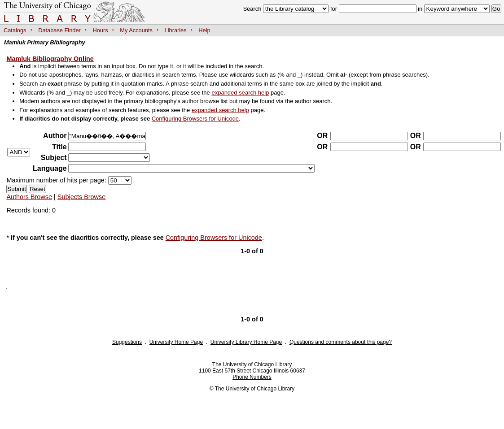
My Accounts (136, 30)
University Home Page (176, 342)
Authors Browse (29, 197)
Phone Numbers (252, 377)
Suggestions (127, 342)
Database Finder (59, 30)
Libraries (176, 30)
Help (204, 30)
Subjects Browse (81, 197)
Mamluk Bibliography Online (50, 59)
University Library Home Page (246, 342)
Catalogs (15, 30)
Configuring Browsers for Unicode (195, 119)
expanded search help (240, 93)
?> (109, 158)
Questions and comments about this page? (341, 342)
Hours (101, 30)
